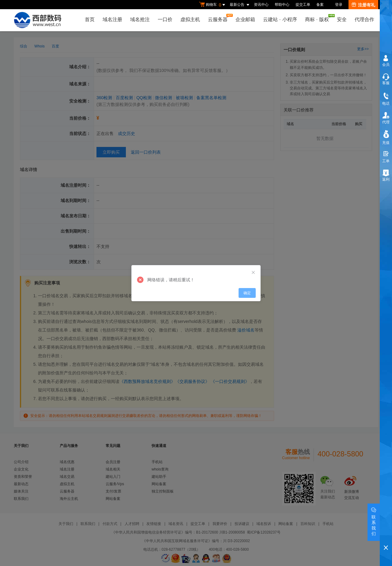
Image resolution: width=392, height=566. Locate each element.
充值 (386, 143)
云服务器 (219, 18)
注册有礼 (363, 5)
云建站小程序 (280, 19)
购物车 (213, 5)
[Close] (253, 273)
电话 (386, 103)
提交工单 (303, 5)
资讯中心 (261, 5)
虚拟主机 (190, 19)
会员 (386, 65)
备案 (320, 5)
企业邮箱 (245, 19)
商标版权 (318, 18)
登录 (339, 5)
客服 (386, 83)
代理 (386, 122)
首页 (90, 19)
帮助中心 (282, 5)
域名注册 (112, 19)
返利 (386, 179)
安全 (342, 19)
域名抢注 (140, 19)
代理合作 (364, 19)
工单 (386, 161)
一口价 (165, 19)
